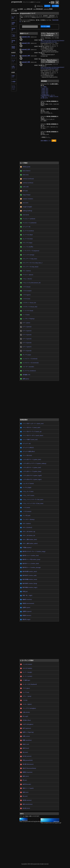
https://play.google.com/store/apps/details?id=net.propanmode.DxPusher (52, 41)
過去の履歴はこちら (46, 141)
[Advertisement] (39, 152)
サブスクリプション (13, 88)
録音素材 (13, 29)
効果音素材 (13, 23)
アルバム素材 (13, 35)
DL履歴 (14, 82)
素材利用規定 (13, 47)
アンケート (13, 61)
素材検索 (13, 41)
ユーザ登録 (55, 6)
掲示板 (13, 56)
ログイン (47, 6)
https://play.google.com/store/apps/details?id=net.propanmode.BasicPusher (52, 68)
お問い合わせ (13, 67)
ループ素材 (13, 17)
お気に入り (13, 76)
